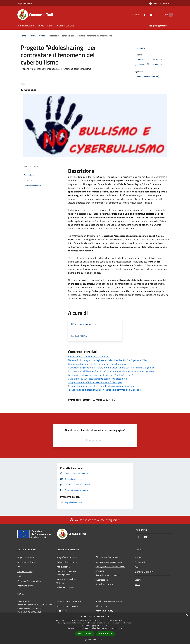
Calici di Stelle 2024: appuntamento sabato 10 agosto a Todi (98, 379)
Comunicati (140, 562)
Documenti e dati (25, 586)
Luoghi (138, 580)
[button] (95, 640)
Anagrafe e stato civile (66, 557)
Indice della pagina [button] (31, 167)
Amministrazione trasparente (109, 601)
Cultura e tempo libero (66, 562)
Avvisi (137, 567)
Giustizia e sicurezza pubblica (109, 562)
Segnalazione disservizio (67, 606)
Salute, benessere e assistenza (109, 575)
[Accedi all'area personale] (159, 3)
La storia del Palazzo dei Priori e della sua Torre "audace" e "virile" (101, 375)
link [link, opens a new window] (120, 628)
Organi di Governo (26, 557)
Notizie (42, 36)
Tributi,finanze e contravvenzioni (110, 567)
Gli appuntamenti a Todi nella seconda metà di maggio (95, 382)
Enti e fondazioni (25, 571)
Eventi (137, 584)
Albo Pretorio (101, 606)
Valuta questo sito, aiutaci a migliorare (95, 520)
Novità (33, 36)
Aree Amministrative (27, 562)
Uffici (20, 567)
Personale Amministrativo (29, 581)
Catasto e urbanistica (66, 579)
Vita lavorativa (63, 567)
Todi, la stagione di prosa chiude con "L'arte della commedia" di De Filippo (104, 390)
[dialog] (95, 628)
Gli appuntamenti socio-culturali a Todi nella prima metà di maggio (101, 386)
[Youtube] (146, 15)
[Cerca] (169, 15)
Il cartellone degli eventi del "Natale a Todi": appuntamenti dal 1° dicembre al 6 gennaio (111, 368)
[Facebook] (139, 15)
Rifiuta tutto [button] (106, 634)
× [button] (187, 615)
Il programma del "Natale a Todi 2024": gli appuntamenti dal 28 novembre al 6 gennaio (111, 371)
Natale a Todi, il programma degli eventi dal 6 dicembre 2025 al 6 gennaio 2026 (107, 360)
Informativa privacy (104, 611)
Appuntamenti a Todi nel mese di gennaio (89, 357)
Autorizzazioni (102, 580)
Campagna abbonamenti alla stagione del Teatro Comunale (97, 364)
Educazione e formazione (107, 557)
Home (23, 36)
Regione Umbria (25, 3)
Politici (20, 576)
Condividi (141, 48)
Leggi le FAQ (62, 611)
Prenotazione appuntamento (69, 601)
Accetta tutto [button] (85, 634)
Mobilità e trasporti (65, 587)
